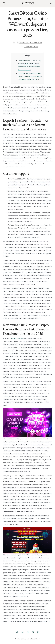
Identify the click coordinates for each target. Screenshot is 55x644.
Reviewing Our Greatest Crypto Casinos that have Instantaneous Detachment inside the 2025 (30, 76)
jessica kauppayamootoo (31, 42)
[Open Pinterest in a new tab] (38, 632)
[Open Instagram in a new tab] (28, 632)
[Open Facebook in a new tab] (17, 632)
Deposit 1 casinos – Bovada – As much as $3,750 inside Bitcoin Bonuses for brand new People (29, 64)
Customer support (25, 70)
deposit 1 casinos (17, 339)
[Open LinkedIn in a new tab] (33, 632)
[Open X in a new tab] (23, 632)
